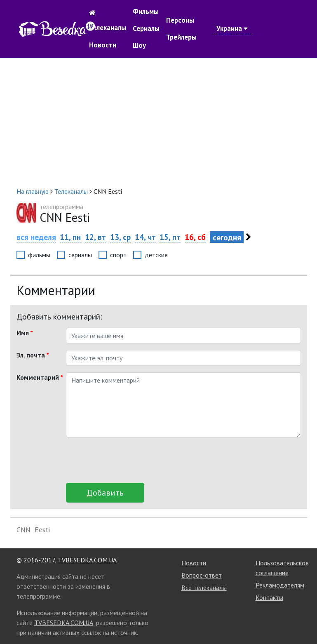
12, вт (95, 237)
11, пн (70, 237)
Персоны (180, 20)
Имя (25, 333)
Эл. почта (33, 355)
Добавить (105, 493)
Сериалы (146, 28)
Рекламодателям (280, 585)
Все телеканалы (204, 588)
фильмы (39, 255)
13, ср (120, 237)
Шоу (139, 45)
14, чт (145, 237)
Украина (232, 28)
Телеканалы (108, 28)
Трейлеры (181, 37)
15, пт (170, 237)
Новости (103, 45)
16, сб (195, 237)
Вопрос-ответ (202, 575)
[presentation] (129, 460)
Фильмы (146, 12)
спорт (118, 255)
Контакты (269, 597)
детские (156, 255)
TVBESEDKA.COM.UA (87, 560)
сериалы (80, 255)
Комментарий (38, 377)
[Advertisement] (159, 122)
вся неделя (36, 237)
